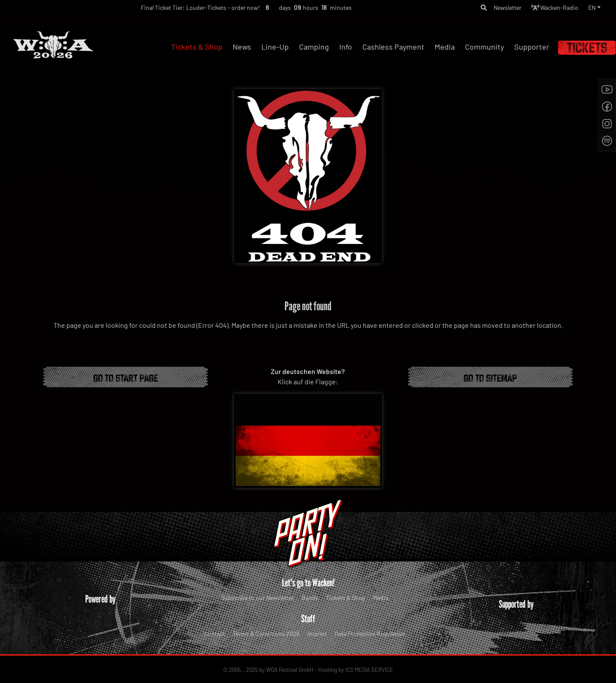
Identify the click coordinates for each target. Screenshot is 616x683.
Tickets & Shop (346, 598)
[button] (469, 9)
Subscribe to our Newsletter (258, 598)
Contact (215, 634)
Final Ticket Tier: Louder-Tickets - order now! (186, 9)
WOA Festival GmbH (290, 670)
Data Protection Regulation (370, 634)
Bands (310, 598)
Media (381, 598)
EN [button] (591, 9)
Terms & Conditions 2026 (266, 634)
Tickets (587, 48)
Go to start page (126, 377)
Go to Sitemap (490, 377)
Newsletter (496, 9)
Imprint (317, 634)
